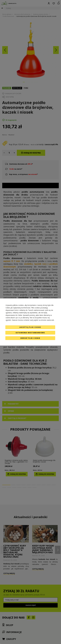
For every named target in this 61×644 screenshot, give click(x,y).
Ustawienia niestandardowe (30, 333)
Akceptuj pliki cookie (30, 327)
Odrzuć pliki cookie (30, 338)
